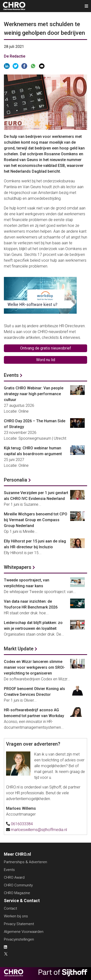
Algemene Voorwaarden (24, 932)
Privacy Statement (19, 924)
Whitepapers (18, 567)
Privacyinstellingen (19, 939)
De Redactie (15, 56)
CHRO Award (14, 877)
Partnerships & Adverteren (25, 862)
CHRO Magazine (17, 893)
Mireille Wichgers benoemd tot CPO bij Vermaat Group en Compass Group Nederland (36, 520)
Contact (10, 908)
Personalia (16, 480)
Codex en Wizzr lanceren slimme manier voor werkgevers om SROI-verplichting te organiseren (34, 667)
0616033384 (22, 824)
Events (11, 375)
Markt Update (19, 649)
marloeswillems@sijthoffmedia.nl (39, 830)
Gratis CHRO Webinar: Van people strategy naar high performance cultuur (34, 394)
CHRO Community (18, 885)
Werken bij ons (16, 916)
